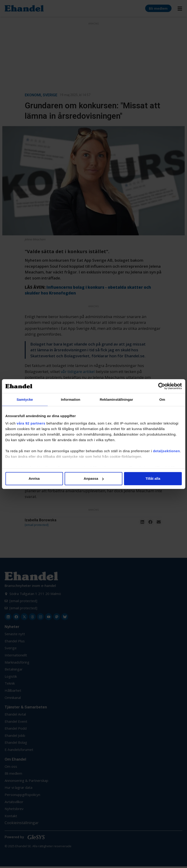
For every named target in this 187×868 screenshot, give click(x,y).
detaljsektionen (167, 451)
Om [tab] (162, 399)
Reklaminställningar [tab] (116, 399)
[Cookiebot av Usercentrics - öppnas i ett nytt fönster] (161, 386)
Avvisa (34, 478)
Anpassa (94, 478)
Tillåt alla (153, 478)
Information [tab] (71, 399)
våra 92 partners (31, 423)
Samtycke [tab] (25, 399)
